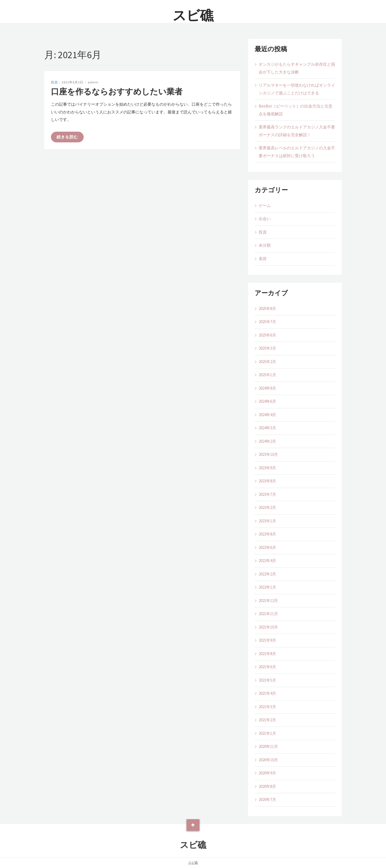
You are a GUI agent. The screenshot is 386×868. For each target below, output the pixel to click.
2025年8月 (267, 309)
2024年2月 (267, 441)
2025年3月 (267, 348)
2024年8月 (267, 388)
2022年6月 (267, 547)
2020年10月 (268, 760)
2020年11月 (268, 746)
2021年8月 (267, 654)
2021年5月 (267, 680)
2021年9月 (267, 640)
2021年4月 (267, 693)
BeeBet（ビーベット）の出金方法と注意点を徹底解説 (296, 110)
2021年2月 (267, 720)
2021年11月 (268, 614)
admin (93, 82)
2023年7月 (267, 494)
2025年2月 (267, 362)
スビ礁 (193, 15)
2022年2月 (267, 574)
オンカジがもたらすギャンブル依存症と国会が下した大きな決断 (297, 68)
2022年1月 (267, 587)
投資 (54, 82)
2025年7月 (267, 322)
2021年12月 (268, 601)
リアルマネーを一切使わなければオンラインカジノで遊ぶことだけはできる (297, 89)
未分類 (265, 245)
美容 (263, 259)
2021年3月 (267, 707)
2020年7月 (267, 799)
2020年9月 (267, 773)
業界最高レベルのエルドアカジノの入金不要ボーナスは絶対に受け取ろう (297, 152)
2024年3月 (267, 428)
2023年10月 (268, 454)
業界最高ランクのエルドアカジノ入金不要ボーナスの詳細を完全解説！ (297, 131)
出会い (265, 219)
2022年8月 (267, 534)
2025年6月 (267, 335)
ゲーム (265, 206)
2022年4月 (267, 561)
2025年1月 (267, 375)
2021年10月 (268, 627)
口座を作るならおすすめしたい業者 (117, 91)
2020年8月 (267, 786)
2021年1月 (267, 733)
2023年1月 (267, 521)
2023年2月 (267, 507)
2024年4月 (267, 415)
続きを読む (67, 137)
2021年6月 (267, 667)
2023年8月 (267, 481)
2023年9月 (267, 468)
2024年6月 (267, 401)
